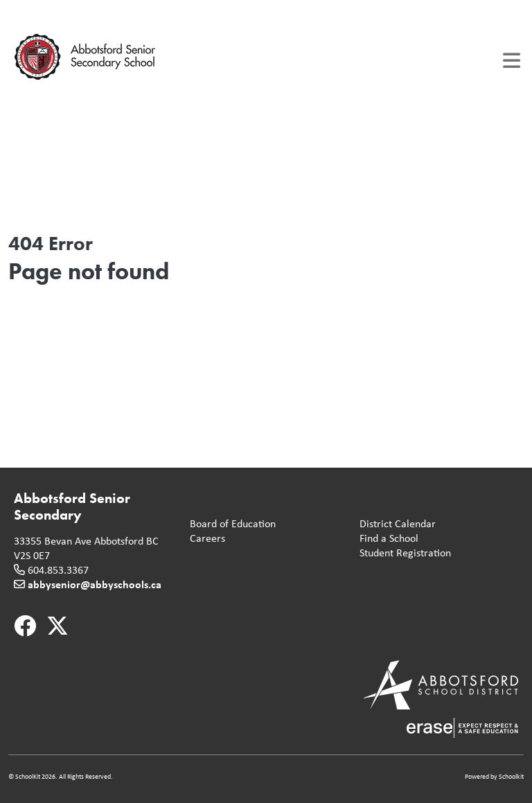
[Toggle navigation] (512, 61)
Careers (205, 539)
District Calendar (395, 524)
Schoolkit (511, 776)
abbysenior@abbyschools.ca (95, 584)
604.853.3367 (58, 570)
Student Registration (402, 553)
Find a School (386, 539)
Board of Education (230, 524)
